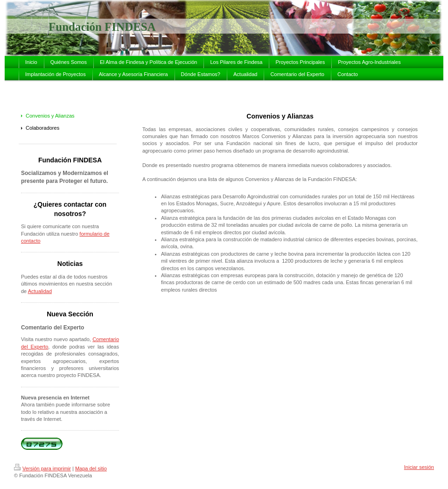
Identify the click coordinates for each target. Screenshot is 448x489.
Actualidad (40, 291)
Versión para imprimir (42, 468)
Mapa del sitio (91, 468)
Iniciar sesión (419, 467)
